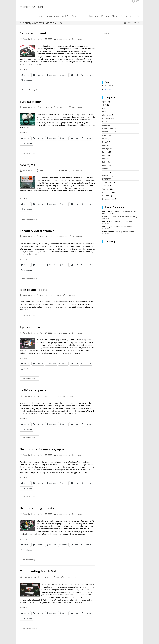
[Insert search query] (121, 34)
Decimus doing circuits (37, 508)
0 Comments (77, 39)
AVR (104, 108)
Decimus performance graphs (42, 449)
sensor (105, 172)
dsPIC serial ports (33, 390)
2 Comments (77, 108)
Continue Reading (31, 90)
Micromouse (62, 39)
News (59, 296)
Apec (104, 102)
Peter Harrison (29, 39)
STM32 (105, 179)
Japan (104, 125)
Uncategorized (108, 199)
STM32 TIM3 (107, 182)
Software (106, 175)
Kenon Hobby (89, 180)
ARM (104, 105)
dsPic (59, 396)
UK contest (107, 192)
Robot (105, 162)
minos (105, 135)
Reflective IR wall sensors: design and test (120, 212)
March (137, 23)
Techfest (106, 189)
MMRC (105, 139)
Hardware (106, 118)
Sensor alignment (33, 33)
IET (103, 122)
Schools (105, 169)
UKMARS (106, 196)
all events (109, 90)
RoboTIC (106, 165)
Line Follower (108, 128)
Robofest (106, 159)
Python (105, 155)
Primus (105, 152)
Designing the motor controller (118, 222)
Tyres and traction (34, 327)
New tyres (27, 165)
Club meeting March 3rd (38, 571)
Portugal (106, 149)
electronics (107, 115)
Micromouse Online (34, 7)
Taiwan (105, 186)
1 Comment (77, 455)
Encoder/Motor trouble (37, 231)
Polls (104, 145)
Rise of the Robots (34, 290)
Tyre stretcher (30, 102)
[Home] (125, 23)
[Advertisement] (121, 60)
